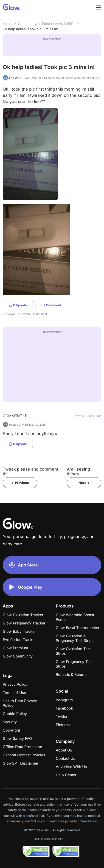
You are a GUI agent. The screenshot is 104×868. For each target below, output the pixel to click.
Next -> (84, 483)
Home (8, 24)
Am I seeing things (78, 471)
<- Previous (20, 483)
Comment (51, 305)
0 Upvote (18, 305)
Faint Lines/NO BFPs (59, 24)
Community (27, 24)
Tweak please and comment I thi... (32, 471)
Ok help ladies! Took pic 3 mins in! (30, 29)
